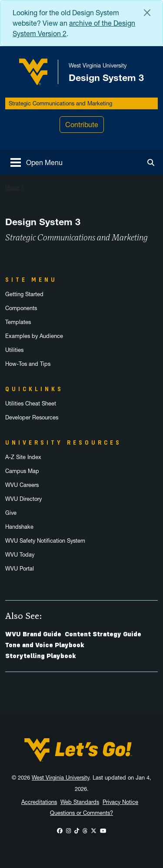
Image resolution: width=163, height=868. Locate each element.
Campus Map (22, 471)
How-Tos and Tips (28, 364)
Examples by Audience (34, 336)
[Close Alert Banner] (147, 13)
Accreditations (39, 802)
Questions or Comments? (81, 813)
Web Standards (80, 802)
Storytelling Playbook (41, 656)
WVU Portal (20, 569)
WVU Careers (22, 485)
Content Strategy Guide (103, 634)
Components (21, 308)
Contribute (82, 125)
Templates (18, 322)
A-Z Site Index (23, 457)
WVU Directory (23, 499)
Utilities (14, 350)
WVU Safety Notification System (45, 541)
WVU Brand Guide (33, 634)
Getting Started (24, 294)
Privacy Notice (120, 802)
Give (11, 513)
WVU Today (20, 555)
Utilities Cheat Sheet (31, 404)
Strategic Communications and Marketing (60, 103)
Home (13, 187)
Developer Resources (32, 417)
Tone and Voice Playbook (45, 645)
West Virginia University (60, 778)
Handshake (19, 527)
